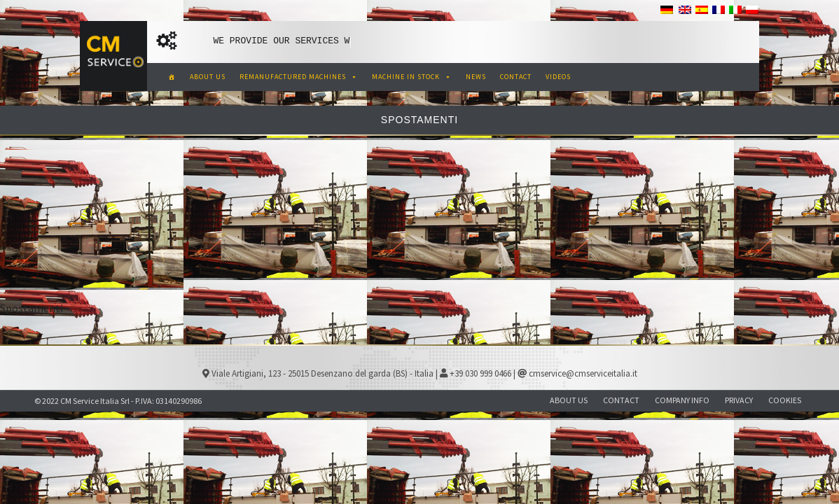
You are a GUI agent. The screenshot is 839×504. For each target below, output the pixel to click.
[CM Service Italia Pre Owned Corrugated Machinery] (172, 77)
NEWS (476, 77)
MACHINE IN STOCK (412, 77)
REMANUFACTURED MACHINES (299, 77)
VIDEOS (558, 77)
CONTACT (516, 77)
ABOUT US (208, 77)
